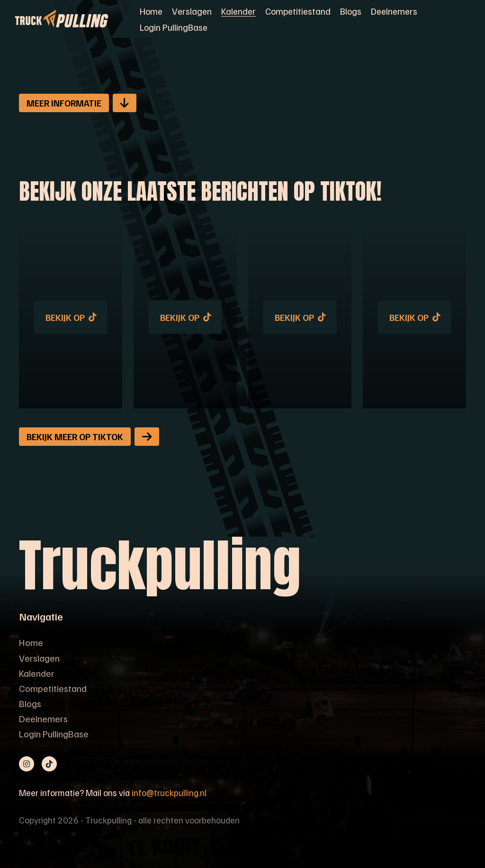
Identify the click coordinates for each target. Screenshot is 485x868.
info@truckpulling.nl (169, 793)
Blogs (351, 11)
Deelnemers (394, 11)
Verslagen (192, 11)
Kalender (238, 11)
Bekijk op (71, 317)
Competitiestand (298, 11)
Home (151, 11)
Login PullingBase (174, 27)
